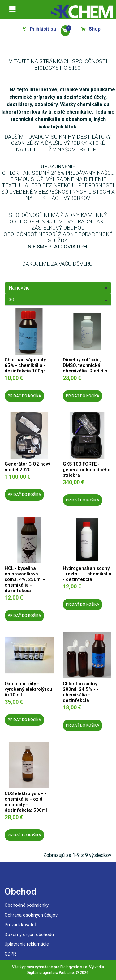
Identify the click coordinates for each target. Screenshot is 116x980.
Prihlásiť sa (39, 29)
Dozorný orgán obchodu (29, 935)
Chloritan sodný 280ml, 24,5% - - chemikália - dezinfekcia (81, 692)
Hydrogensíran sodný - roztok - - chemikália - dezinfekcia (87, 574)
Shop (91, 29)
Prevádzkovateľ (20, 925)
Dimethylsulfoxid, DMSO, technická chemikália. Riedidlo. (86, 365)
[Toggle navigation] (13, 9)
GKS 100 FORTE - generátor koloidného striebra (87, 470)
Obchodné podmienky (27, 905)
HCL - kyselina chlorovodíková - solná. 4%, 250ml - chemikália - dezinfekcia (25, 579)
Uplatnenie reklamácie (27, 944)
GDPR (10, 954)
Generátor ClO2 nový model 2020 (27, 467)
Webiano (67, 973)
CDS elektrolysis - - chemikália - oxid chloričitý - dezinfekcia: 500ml (26, 802)
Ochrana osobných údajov (31, 915)
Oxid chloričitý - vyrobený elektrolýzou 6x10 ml (28, 689)
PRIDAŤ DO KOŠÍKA (24, 396)
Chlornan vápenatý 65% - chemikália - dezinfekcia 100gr (25, 365)
